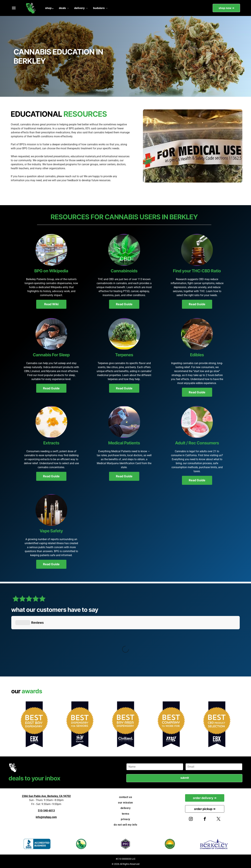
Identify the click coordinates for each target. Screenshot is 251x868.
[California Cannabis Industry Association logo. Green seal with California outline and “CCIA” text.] (81, 844)
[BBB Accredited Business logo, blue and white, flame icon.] (37, 844)
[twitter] (219, 819)
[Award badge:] (80, 724)
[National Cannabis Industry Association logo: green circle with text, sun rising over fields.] (170, 844)
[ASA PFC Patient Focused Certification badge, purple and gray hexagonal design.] (126, 844)
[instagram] (191, 819)
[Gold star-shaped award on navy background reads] (125, 724)
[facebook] (205, 819)
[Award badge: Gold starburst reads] (217, 724)
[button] (14, 8)
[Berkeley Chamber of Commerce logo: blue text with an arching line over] (214, 844)
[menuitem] (49, 8)
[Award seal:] (34, 724)
